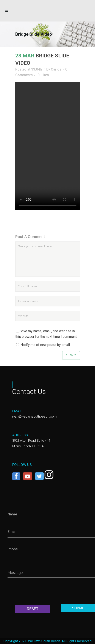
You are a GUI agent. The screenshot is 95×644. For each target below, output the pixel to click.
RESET (32, 609)
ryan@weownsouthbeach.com (34, 417)
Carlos (56, 69)
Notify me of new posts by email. (45, 345)
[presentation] (40, 592)
